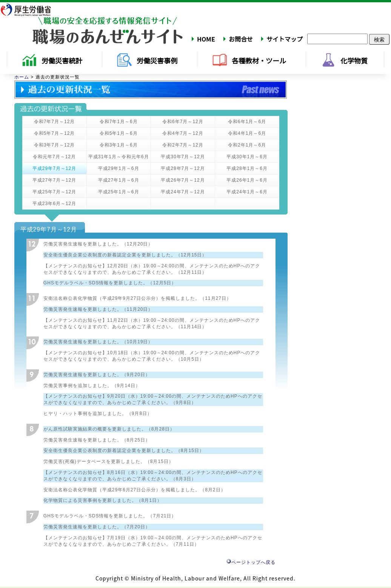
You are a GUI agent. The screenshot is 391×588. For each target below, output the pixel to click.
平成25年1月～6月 (119, 192)
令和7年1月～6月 (119, 122)
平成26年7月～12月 (183, 180)
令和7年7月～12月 (55, 122)
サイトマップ (285, 39)
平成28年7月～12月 (183, 168)
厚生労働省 (31, 9)
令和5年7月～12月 (55, 133)
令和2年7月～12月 (183, 145)
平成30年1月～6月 (247, 157)
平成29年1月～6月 (119, 168)
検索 (379, 39)
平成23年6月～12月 (54, 204)
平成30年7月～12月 (183, 157)
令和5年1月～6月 (119, 133)
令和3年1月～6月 (119, 145)
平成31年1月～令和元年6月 (119, 157)
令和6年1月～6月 (247, 122)
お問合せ (241, 39)
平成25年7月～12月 (54, 192)
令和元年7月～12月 (54, 157)
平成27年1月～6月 (119, 180)
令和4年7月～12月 (183, 133)
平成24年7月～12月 (183, 192)
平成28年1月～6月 (247, 168)
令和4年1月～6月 (247, 133)
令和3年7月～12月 (55, 145)
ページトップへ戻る (251, 562)
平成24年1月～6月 (247, 192)
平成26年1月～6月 (247, 180)
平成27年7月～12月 (54, 180)
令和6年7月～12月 (183, 122)
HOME (206, 39)
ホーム (22, 77)
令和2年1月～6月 (247, 145)
